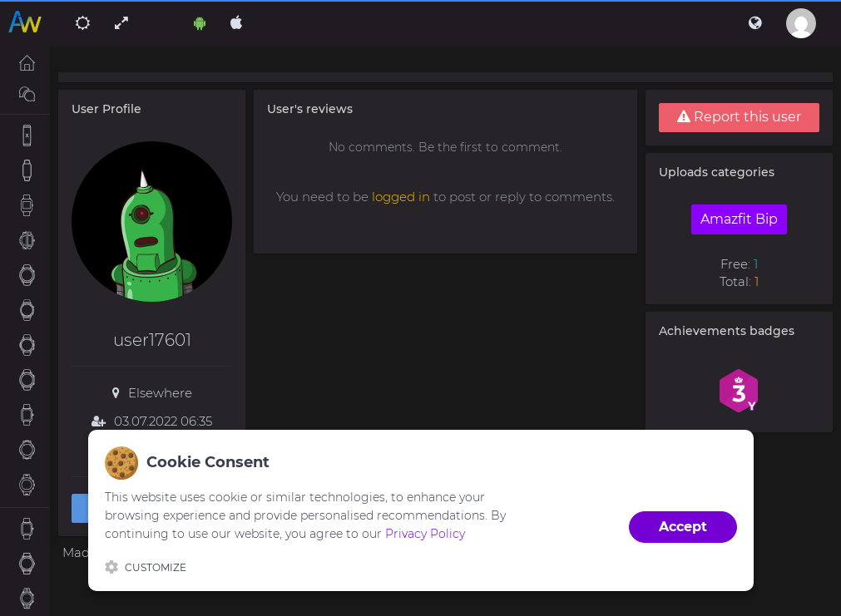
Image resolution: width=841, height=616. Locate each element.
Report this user (739, 117)
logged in (401, 197)
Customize (146, 567)
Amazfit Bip (739, 219)
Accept (683, 527)
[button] (755, 23)
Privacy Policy (425, 534)
